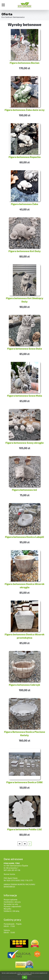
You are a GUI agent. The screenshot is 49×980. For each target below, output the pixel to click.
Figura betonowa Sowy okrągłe (25, 443)
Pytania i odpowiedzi (12, 906)
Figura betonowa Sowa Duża (25, 349)
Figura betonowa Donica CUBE (24, 782)
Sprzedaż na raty (11, 904)
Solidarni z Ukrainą (11, 911)
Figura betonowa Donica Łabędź (24, 537)
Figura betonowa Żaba (24, 204)
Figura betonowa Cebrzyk (24, 685)
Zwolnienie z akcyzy (12, 902)
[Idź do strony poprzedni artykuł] (25, 844)
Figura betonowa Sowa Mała (25, 396)
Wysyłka (7, 909)
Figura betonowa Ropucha (25, 157)
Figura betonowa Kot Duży (25, 251)
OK (24, 977)
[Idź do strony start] (20, 844)
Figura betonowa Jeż (24, 490)
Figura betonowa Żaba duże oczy (25, 110)
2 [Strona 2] (30, 844)
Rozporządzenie (10, 899)
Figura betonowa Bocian (25, 63)
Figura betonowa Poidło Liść (24, 829)
